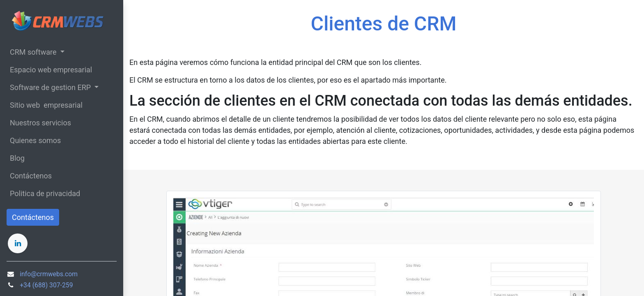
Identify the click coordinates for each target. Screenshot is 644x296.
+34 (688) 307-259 (46, 285)
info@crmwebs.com (49, 274)
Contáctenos (33, 217)
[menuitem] (62, 70)
